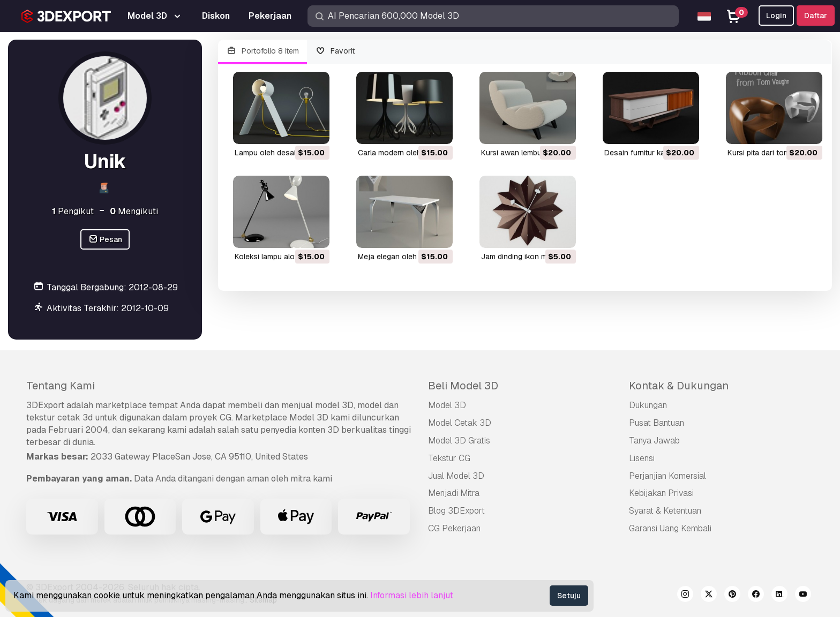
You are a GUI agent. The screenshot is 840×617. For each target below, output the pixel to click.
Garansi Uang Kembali (670, 528)
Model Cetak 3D (460, 423)
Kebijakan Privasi (661, 493)
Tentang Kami (61, 386)
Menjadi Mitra (454, 493)
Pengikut (73, 211)
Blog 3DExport (456, 511)
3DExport (45, 405)
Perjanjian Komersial (667, 476)
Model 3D (447, 405)
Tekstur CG (449, 458)
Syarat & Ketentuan (665, 511)
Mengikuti (134, 211)
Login (776, 16)
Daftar (816, 16)
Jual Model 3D (456, 476)
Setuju (569, 596)
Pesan (105, 240)
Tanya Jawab (654, 441)
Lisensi (642, 458)
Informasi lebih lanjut (412, 595)
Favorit (335, 51)
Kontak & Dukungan (679, 386)
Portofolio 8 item (262, 51)
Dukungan (648, 405)
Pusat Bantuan (657, 423)
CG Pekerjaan (454, 528)
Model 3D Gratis (459, 441)
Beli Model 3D (463, 386)
